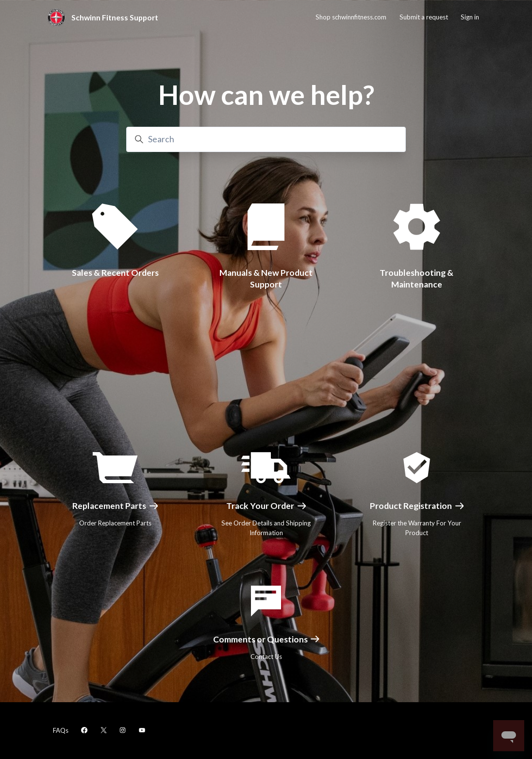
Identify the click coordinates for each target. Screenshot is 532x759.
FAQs (61, 730)
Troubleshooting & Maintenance (417, 277)
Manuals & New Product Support (266, 278)
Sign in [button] (470, 17)
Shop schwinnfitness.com (351, 17)
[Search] (266, 139)
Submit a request (424, 17)
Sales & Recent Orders (115, 273)
